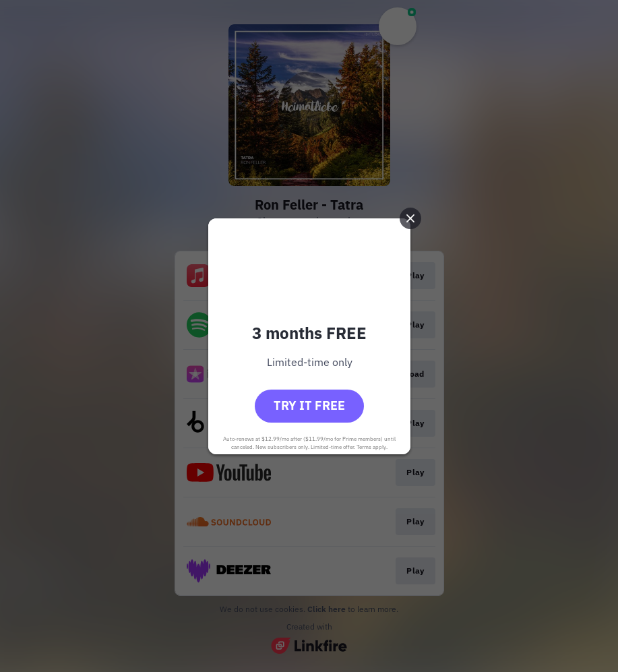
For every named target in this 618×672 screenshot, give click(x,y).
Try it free (309, 405)
